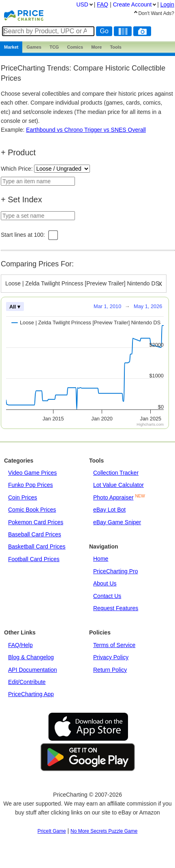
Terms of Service (114, 645)
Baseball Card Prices (35, 534)
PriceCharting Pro (116, 571)
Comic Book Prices (32, 510)
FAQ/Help (20, 645)
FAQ (102, 4)
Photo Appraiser (113, 497)
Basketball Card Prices (37, 547)
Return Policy (110, 670)
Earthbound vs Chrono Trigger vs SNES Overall (86, 130)
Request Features (116, 608)
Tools (116, 47)
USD (82, 4)
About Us (105, 583)
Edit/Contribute (27, 682)
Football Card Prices (34, 559)
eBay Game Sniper (117, 522)
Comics (75, 47)
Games (34, 47)
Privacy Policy (111, 657)
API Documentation (33, 670)
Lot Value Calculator (118, 485)
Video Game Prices (32, 473)
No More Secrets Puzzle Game (104, 831)
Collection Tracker (116, 473)
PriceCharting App (31, 694)
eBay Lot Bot (109, 510)
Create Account (132, 4)
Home (101, 559)
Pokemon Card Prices (36, 522)
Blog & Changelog (31, 657)
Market (11, 47)
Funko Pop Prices (31, 485)
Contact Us (107, 596)
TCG (54, 47)
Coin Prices (23, 497)
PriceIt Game (52, 831)
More (96, 47)
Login (167, 4)
